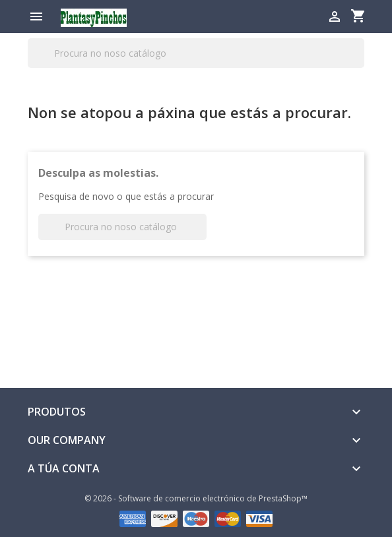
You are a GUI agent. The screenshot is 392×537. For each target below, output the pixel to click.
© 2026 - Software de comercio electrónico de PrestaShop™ (196, 498)
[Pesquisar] (196, 53)
